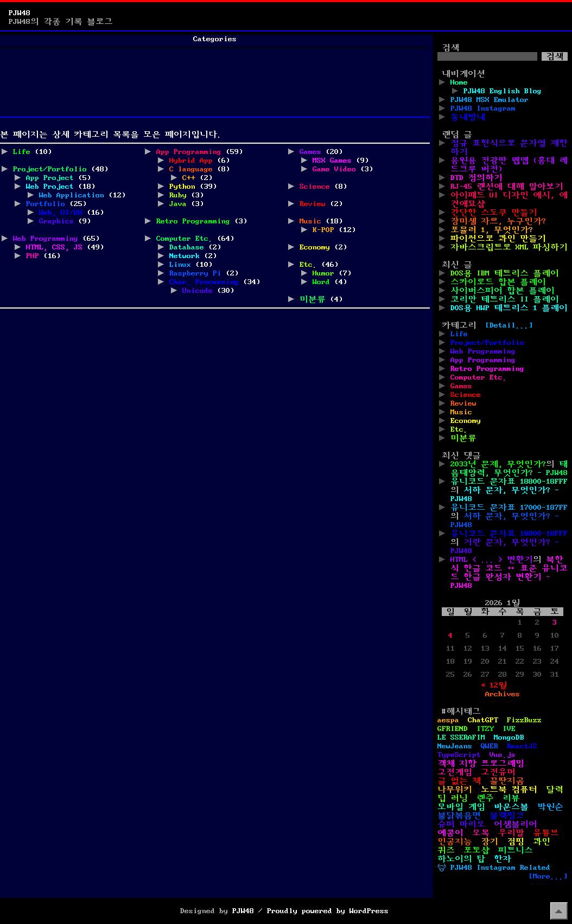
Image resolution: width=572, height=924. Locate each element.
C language (191, 169)
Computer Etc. (185, 239)
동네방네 (468, 117)
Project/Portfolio (50, 169)
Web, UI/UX (61, 213)
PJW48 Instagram (483, 108)
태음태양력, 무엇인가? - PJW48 (509, 469)
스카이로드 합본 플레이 (498, 282)
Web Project (50, 187)
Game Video (334, 169)
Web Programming (46, 239)
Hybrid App (191, 161)
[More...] (548, 876)
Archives (503, 694)
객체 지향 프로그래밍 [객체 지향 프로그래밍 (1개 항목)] (481, 763)
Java (178, 204)
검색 (450, 48)
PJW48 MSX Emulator (490, 100)
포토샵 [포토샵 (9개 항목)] (476, 850)
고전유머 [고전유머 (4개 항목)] (498, 772)
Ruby (178, 195)
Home (459, 82)
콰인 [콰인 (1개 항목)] (542, 842)
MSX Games (332, 161)
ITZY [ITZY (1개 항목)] (485, 729)
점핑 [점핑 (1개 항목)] (516, 842)
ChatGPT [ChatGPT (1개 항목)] (483, 720)
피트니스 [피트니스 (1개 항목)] (516, 850)
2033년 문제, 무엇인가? (498, 464)
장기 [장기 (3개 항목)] (490, 842)
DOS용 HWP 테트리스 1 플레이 (509, 308)
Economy (315, 247)
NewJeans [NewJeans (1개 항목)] (455, 746)
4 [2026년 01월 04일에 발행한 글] (450, 636)
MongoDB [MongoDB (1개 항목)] (509, 737)
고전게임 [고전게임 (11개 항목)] (455, 772)
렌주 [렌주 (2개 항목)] (485, 798)
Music (310, 221)
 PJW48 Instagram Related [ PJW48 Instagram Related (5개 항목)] (494, 868)
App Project (50, 178)
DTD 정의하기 (476, 178)
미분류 (313, 299)
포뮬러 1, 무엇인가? (492, 230)
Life (22, 152)
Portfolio (46, 204)
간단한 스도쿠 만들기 (494, 213)
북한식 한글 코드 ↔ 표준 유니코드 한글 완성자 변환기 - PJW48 (509, 573)
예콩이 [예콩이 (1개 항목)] (450, 833)
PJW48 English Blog (503, 91)
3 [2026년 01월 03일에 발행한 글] (555, 623)
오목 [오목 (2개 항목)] (481, 833)
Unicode (198, 291)
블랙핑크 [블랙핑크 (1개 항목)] (507, 816)
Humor (323, 273)
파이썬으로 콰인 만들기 (498, 239)
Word (321, 282)
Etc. (308, 265)
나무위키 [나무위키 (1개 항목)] (455, 790)
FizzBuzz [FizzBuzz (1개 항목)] (524, 720)
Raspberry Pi (195, 273)
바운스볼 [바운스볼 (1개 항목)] (511, 807)
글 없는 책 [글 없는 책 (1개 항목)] (459, 781)
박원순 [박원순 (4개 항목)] (550, 807)
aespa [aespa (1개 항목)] (448, 720)
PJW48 (20, 13)
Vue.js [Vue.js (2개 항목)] (503, 755)
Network (185, 256)
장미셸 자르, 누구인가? (498, 221)
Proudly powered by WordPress (328, 911)
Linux (180, 265)
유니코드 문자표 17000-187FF (509, 508)
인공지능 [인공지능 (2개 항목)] (455, 842)
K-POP (323, 230)
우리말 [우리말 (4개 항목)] (511, 833)
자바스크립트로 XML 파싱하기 (509, 247)
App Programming (189, 152)
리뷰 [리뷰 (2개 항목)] (511, 798)
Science (315, 187)
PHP (33, 256)
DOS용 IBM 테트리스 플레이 (505, 273)
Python (182, 187)
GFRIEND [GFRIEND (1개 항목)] (453, 729)
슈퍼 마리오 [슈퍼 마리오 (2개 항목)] (461, 824)
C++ (189, 178)
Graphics (56, 221)
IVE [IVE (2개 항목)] (509, 729)
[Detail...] (509, 325)
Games (310, 152)
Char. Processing (204, 282)
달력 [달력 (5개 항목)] (555, 790)
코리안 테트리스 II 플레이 (505, 299)
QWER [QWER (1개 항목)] (490, 746)
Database (187, 247)
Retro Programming (193, 221)
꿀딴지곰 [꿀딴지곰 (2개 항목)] (507, 781)
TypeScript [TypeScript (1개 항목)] (459, 755)
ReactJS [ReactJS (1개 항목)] (522, 746)
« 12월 (494, 685)
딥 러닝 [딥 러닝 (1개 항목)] (453, 798)
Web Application (72, 195)
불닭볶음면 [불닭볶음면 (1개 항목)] (459, 816)
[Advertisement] (215, 87)
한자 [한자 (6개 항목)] (503, 859)
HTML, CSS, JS (54, 247)
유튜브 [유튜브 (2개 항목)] (546, 833)
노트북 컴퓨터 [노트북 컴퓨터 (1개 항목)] (509, 790)
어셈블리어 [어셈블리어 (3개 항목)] (516, 824)
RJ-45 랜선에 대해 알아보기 (507, 187)
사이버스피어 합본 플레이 (503, 291)
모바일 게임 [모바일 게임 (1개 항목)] (461, 807)
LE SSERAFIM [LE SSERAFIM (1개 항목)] (461, 737)
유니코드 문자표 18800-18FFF (509, 482)
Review (313, 204)
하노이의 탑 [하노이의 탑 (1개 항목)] (461, 859)
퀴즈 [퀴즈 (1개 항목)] (446, 850)
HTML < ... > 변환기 (492, 560)
